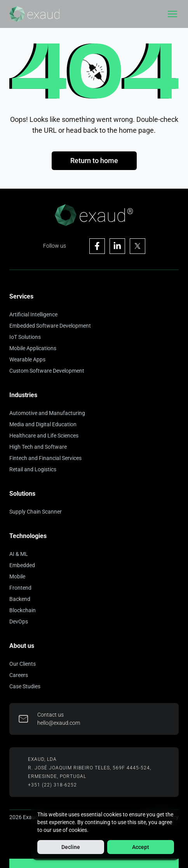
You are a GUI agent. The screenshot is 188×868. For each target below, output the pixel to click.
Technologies (28, 536)
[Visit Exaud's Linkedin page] (117, 246)
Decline (71, 847)
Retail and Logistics (33, 469)
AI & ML (19, 554)
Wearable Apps (27, 359)
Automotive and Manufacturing (47, 413)
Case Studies (25, 686)
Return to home (94, 161)
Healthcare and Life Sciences (44, 436)
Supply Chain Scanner (36, 512)
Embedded (22, 565)
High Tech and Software (38, 447)
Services (21, 296)
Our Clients (23, 664)
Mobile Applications (33, 348)
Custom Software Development (47, 371)
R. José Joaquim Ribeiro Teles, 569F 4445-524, (90, 768)
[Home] (34, 14)
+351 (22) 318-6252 (52, 785)
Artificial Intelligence (33, 314)
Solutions (22, 494)
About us (22, 646)
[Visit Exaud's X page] (138, 246)
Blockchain (23, 610)
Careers (19, 675)
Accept (141, 847)
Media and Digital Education (43, 424)
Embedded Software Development (50, 326)
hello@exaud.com (59, 723)
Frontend (20, 588)
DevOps (19, 621)
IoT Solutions (25, 337)
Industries (23, 395)
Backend (20, 599)
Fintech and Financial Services (45, 458)
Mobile (17, 576)
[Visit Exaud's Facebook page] (97, 246)
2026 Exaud (24, 817)
